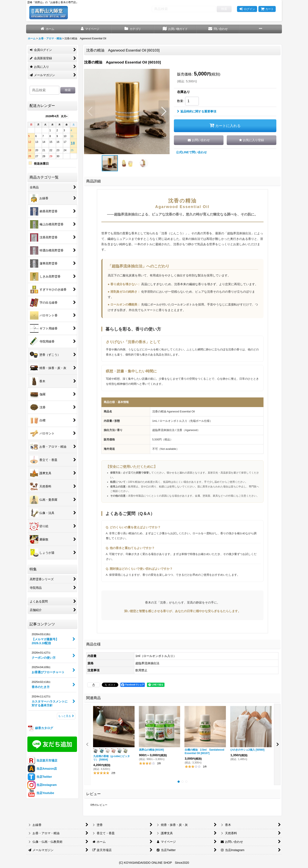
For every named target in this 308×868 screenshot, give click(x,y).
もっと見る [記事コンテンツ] (66, 716)
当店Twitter (40, 777)
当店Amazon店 (42, 769)
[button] (260, 29)
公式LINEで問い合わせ (191, 152)
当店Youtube (41, 793)
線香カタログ (40, 728)
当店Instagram (42, 785)
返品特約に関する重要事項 (197, 111)
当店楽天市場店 (42, 760)
